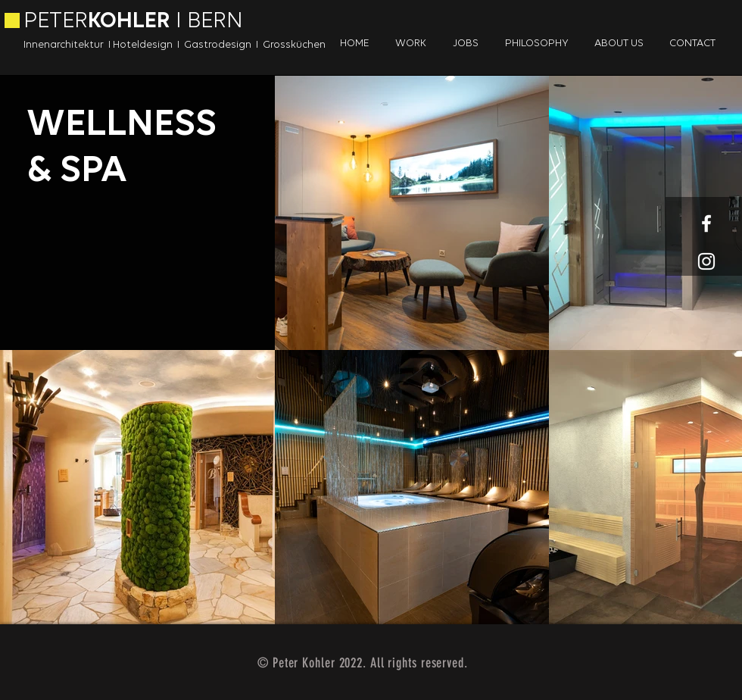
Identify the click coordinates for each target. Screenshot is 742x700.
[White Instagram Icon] (706, 261)
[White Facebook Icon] (706, 223)
